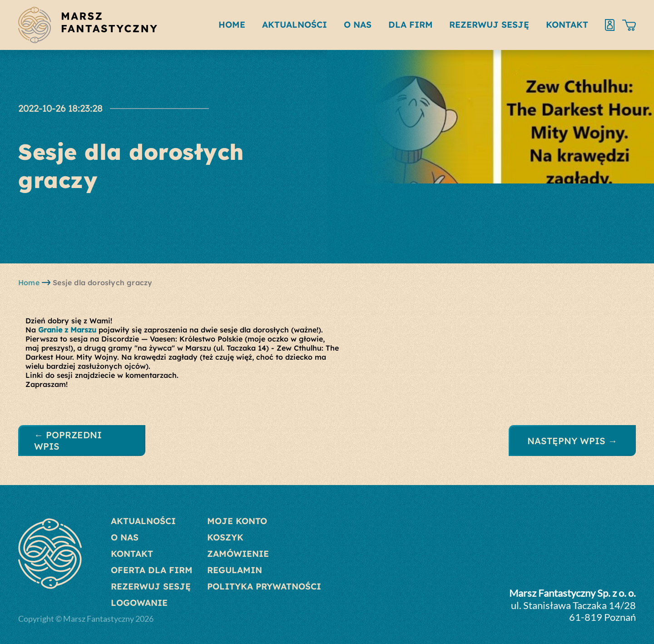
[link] (67, 330)
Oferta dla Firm (152, 570)
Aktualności (143, 521)
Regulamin (235, 570)
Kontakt (132, 554)
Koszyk (225, 537)
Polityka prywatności (264, 586)
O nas (125, 537)
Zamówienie (238, 554)
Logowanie (139, 603)
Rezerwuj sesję (151, 586)
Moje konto (237, 521)
